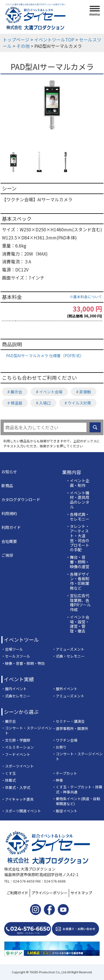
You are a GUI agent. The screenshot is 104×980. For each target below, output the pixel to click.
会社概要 (9, 541)
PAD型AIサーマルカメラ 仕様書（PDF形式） (45, 356)
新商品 (7, 486)
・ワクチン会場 (65, 740)
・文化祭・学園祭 (16, 740)
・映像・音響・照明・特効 (23, 663)
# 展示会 (15, 392)
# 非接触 (84, 392)
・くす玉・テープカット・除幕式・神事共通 (77, 790)
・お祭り (59, 747)
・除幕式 (9, 780)
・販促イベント (65, 811)
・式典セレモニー (16, 696)
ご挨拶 (7, 555)
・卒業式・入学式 (16, 788)
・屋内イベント (14, 689)
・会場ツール (12, 649)
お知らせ (9, 472)
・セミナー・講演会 (68, 721)
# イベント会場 (49, 392)
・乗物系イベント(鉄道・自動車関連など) (76, 801)
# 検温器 (15, 403)
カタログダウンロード (21, 499)
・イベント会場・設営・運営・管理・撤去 (78, 624)
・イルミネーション (18, 747)
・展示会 (9, 721)
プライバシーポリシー (49, 893)
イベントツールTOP (54, 40)
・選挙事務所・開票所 (70, 729)
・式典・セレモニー (68, 656)
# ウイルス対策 (78, 403)
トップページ (16, 40)
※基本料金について (86, 297)
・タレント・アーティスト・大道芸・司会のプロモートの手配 (78, 538)
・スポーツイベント (18, 766)
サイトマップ (81, 893)
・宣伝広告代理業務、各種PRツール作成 (78, 603)
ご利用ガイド (17, 893)
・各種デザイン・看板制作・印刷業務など (78, 581)
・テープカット (65, 773)
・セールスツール (16, 656)
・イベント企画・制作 (78, 483)
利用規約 (9, 513)
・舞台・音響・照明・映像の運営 (78, 562)
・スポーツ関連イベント (21, 811)
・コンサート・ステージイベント (27, 731)
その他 (23, 46)
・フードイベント (16, 754)
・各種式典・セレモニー (78, 517)
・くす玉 (9, 773)
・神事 (58, 780)
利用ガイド (11, 527)
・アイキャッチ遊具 (17, 799)
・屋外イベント (65, 689)
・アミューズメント (68, 649)
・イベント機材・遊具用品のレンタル (78, 500)
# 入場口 (43, 403)
